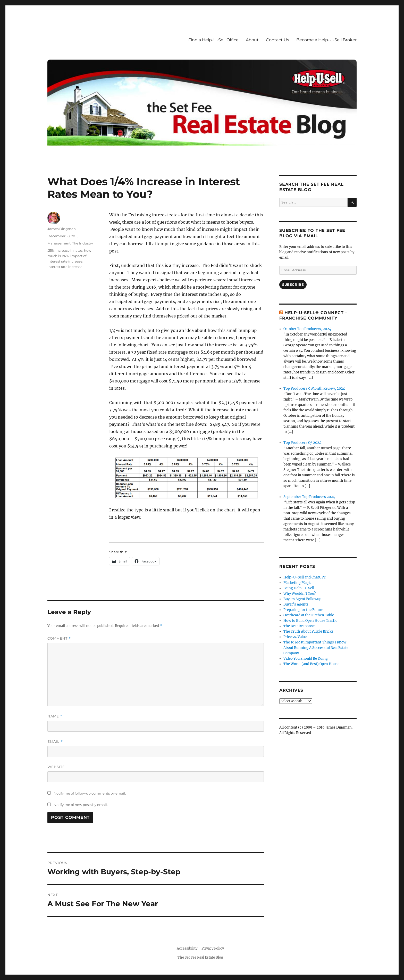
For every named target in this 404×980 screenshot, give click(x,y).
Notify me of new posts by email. (81, 805)
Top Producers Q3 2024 (302, 443)
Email (55, 742)
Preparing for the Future (303, 610)
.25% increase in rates (65, 250)
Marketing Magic (297, 583)
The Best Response (299, 626)
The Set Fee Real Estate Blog (200, 957)
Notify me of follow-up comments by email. (90, 793)
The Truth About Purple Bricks (308, 631)
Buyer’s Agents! (297, 604)
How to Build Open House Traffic (310, 621)
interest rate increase (65, 267)
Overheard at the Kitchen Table (309, 615)
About (252, 40)
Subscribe (293, 284)
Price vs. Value (295, 637)
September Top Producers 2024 (309, 497)
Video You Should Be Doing (306, 659)
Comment (59, 638)
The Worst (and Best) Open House (311, 664)
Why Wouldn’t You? (300, 594)
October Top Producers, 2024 (307, 329)
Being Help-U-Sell (299, 588)
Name (55, 716)
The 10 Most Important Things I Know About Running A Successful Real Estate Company (316, 648)
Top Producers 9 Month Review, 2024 (314, 389)
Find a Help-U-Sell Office (213, 40)
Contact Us (277, 40)
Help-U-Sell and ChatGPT (305, 577)
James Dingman (62, 229)
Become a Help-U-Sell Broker (326, 40)
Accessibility (187, 948)
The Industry (83, 243)
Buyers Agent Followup (302, 599)
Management (59, 243)
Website (56, 767)
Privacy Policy (213, 948)
